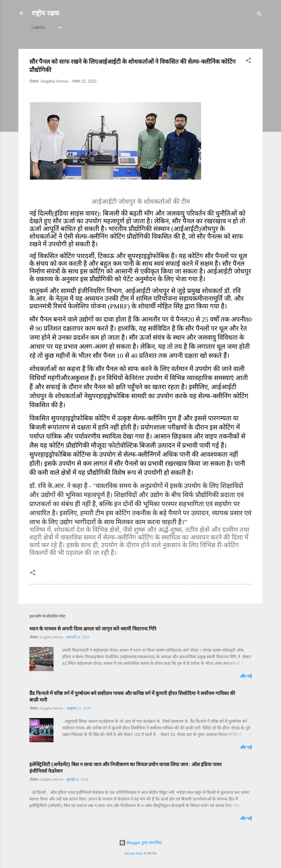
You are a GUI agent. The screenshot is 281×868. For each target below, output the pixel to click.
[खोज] (259, 15)
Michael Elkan (134, 854)
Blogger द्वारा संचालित (140, 843)
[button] (248, 61)
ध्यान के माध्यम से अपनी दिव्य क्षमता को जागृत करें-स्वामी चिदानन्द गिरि (93, 629)
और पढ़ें (246, 676)
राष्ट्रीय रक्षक (45, 13)
